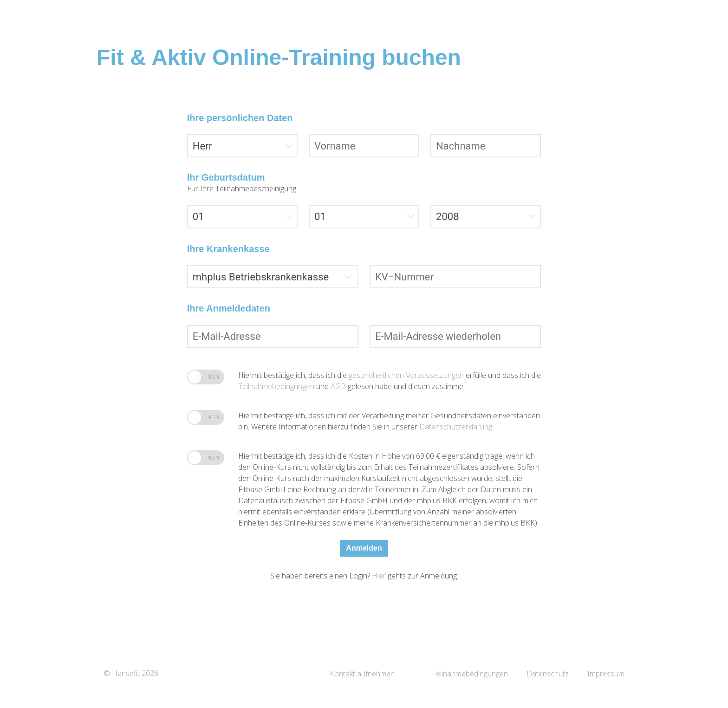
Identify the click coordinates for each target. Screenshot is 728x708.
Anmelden (364, 548)
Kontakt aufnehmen (362, 674)
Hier (380, 576)
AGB (338, 386)
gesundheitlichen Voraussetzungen (407, 375)
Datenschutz (548, 674)
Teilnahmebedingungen (277, 386)
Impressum (606, 674)
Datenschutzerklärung (456, 427)
